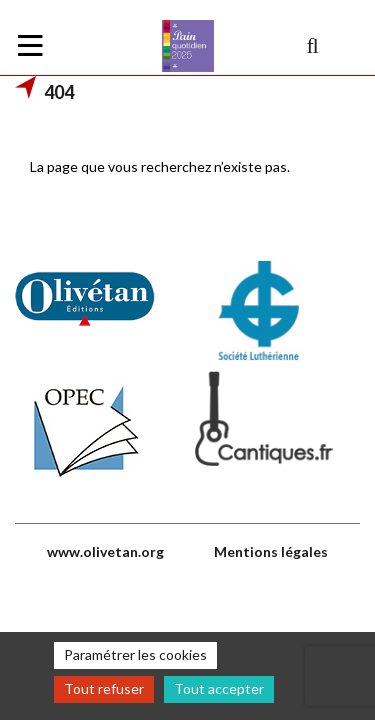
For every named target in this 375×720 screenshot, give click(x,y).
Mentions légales (271, 551)
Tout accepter (219, 688)
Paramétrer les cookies (135, 654)
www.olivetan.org (105, 551)
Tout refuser (104, 688)
